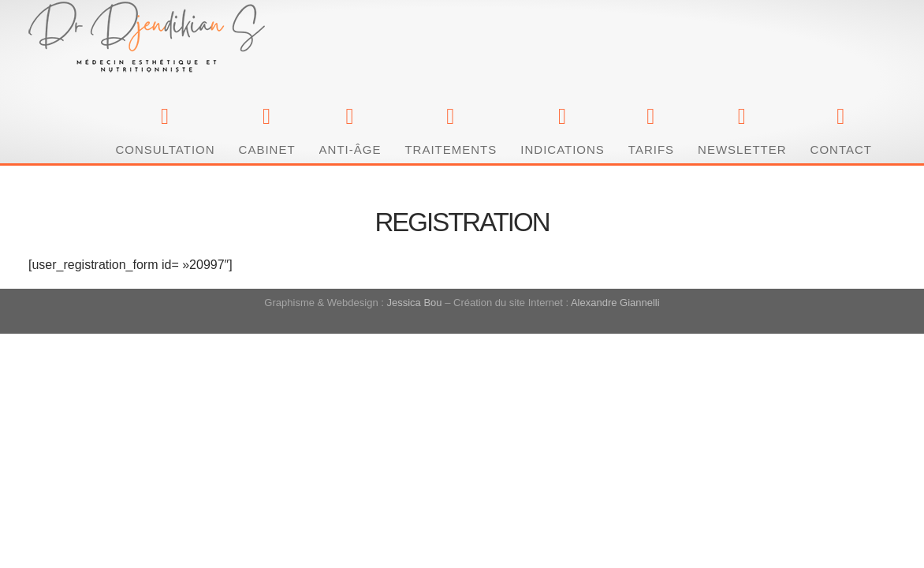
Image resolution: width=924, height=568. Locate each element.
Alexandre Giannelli (615, 206)
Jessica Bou (414, 206)
